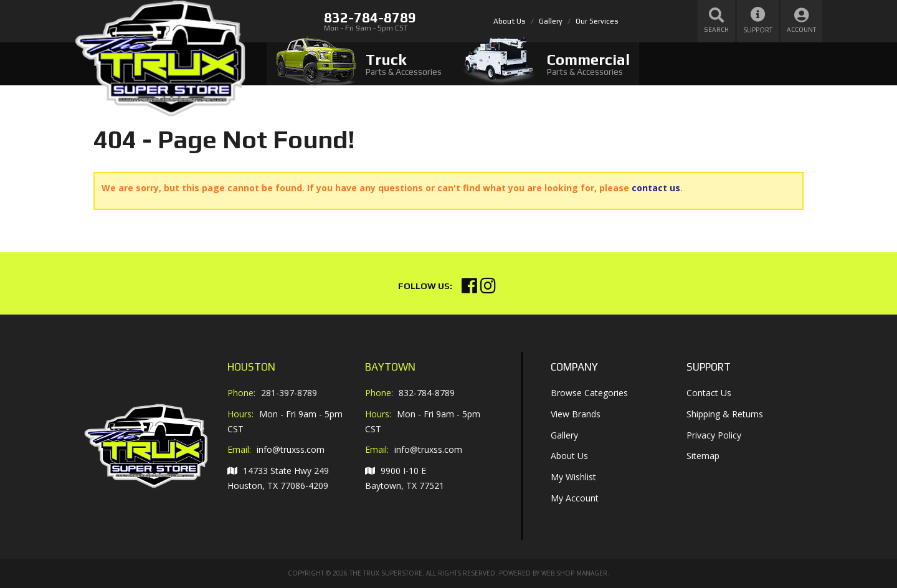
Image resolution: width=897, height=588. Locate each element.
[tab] (359, 64)
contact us (656, 188)
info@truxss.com (291, 450)
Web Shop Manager (574, 573)
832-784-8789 (427, 393)
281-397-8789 (289, 393)
